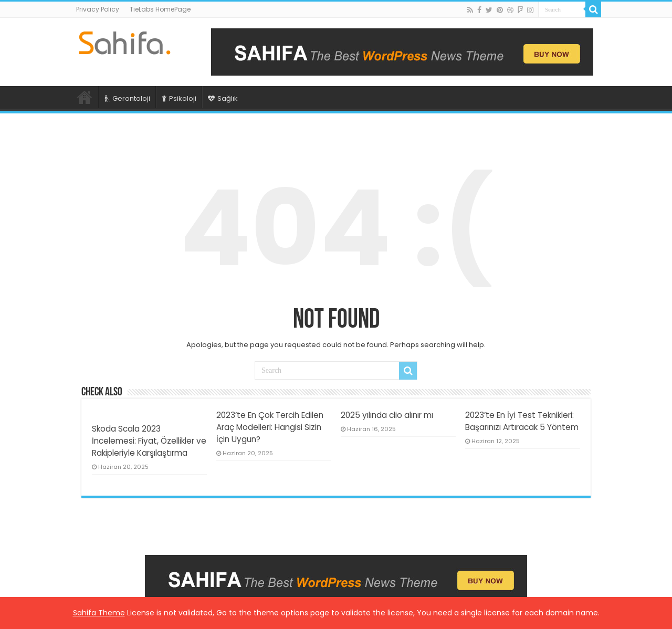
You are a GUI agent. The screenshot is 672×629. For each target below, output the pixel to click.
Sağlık (223, 98)
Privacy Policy (98, 9)
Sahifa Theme (99, 613)
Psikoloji (179, 98)
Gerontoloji (127, 98)
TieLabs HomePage (160, 9)
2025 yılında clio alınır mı (387, 415)
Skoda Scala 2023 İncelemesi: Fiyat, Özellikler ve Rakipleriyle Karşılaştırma (149, 441)
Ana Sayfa (85, 97)
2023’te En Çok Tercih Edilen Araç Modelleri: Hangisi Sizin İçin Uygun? (270, 427)
